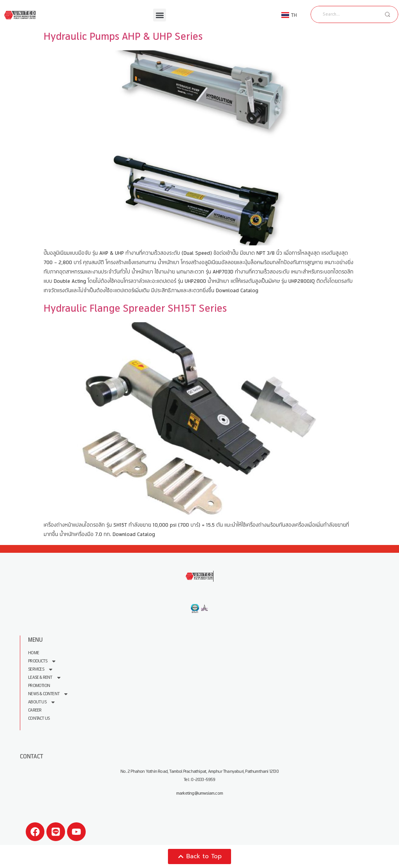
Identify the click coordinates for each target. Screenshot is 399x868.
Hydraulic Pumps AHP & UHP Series (123, 36)
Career (35, 710)
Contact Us (39, 718)
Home (34, 653)
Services (41, 669)
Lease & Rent (45, 677)
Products (42, 661)
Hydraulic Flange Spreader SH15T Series (135, 308)
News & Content (48, 694)
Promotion (39, 686)
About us (42, 702)
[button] (160, 15)
